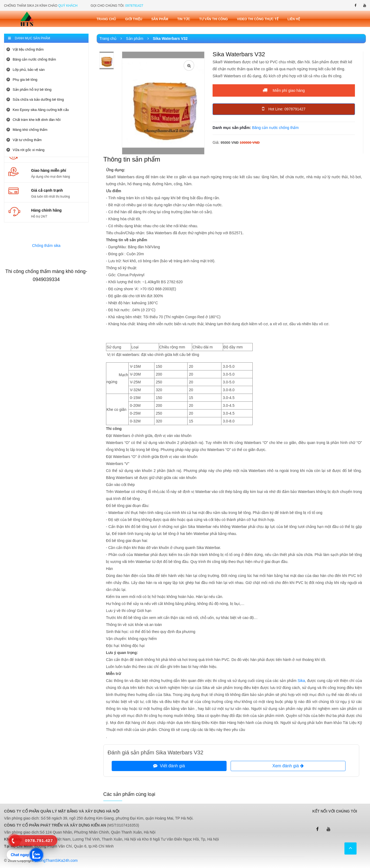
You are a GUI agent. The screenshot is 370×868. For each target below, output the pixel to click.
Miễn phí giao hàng (284, 90)
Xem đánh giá (288, 766)
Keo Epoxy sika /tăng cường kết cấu (38, 110)
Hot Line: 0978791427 (284, 109)
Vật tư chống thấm (24, 140)
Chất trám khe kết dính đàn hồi (34, 120)
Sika (301, 681)
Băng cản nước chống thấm (31, 59)
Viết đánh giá (169, 766)
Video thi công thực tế (258, 19)
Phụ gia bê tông (22, 80)
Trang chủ (106, 19)
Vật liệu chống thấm (25, 49)
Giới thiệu (134, 19)
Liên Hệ (294, 19)
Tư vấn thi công (213, 19)
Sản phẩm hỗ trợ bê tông (29, 90)
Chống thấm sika (46, 246)
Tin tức (184, 19)
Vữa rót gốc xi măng (25, 150)
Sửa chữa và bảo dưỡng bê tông (35, 99)
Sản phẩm (160, 19)
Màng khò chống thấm (27, 130)
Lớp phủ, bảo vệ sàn (26, 70)
